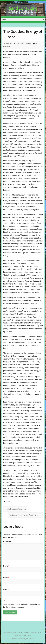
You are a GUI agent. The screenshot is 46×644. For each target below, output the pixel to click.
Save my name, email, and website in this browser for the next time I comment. (22, 606)
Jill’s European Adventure (15, 509)
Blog (30, 44)
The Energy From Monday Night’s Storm (25, 515)
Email (6, 578)
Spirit (8, 502)
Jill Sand (9, 44)
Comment (7, 542)
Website (6, 589)
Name (6, 566)
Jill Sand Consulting (21, 8)
